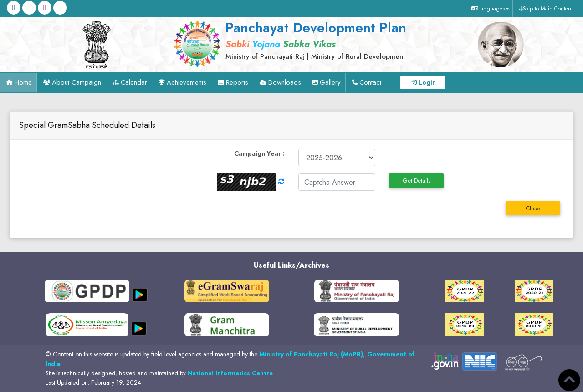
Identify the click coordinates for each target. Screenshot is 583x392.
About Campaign (77, 82)
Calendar (134, 82)
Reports (237, 82)
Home (23, 82)
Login (427, 82)
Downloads (285, 82)
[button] (489, 9)
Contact (370, 82)
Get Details (417, 181)
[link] (313, 40)
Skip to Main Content (548, 9)
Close (533, 208)
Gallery (330, 82)
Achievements (187, 82)
